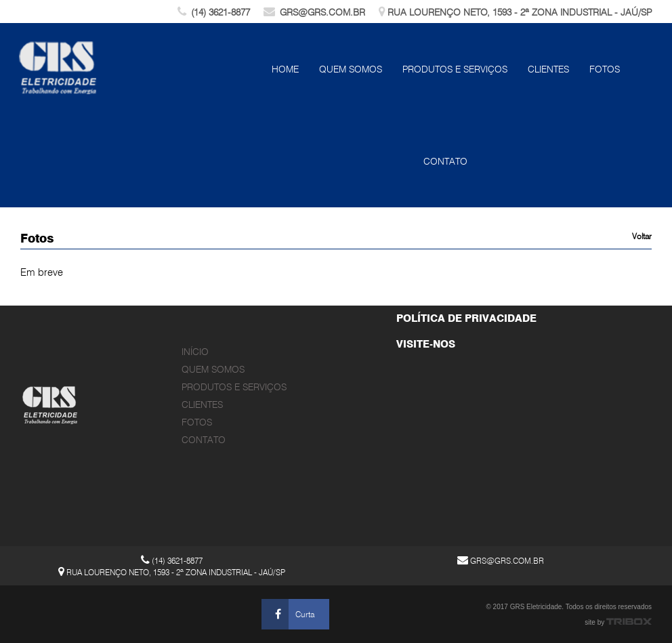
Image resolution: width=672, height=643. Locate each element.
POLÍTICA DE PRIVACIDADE (466, 318)
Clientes (548, 69)
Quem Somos (351, 69)
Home (285, 69)
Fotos (605, 69)
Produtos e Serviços (455, 69)
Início (195, 352)
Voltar (642, 236)
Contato (445, 161)
